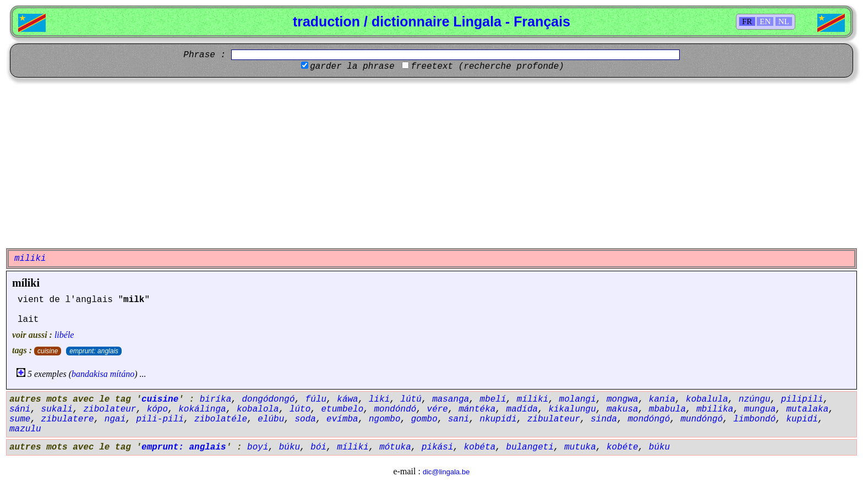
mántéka (477, 409)
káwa (347, 399)
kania (662, 399)
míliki (26, 283)
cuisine (48, 351)
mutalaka (807, 409)
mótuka (395, 447)
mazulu (25, 429)
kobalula (707, 399)
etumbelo (343, 409)
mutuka (580, 447)
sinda (604, 419)
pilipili (802, 399)
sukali (57, 409)
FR (747, 21)
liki (379, 399)
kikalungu (572, 409)
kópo (157, 409)
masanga (450, 399)
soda (305, 419)
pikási (438, 447)
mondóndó (395, 409)
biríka (216, 399)
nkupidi (498, 419)
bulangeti (530, 447)
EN (765, 21)
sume (20, 419)
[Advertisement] (431, 163)
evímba (342, 419)
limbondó (754, 419)
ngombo (385, 419)
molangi (578, 399)
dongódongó (268, 399)
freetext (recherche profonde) (487, 67)
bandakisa (90, 374)
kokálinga (202, 409)
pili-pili (160, 419)
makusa (622, 409)
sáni (20, 409)
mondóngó (649, 419)
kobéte (622, 447)
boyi (258, 447)
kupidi (802, 419)
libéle (64, 335)
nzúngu (755, 399)
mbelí (493, 399)
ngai (115, 419)
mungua (760, 409)
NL (784, 21)
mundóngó (701, 419)
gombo (424, 419)
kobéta (480, 447)
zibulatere (68, 419)
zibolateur (110, 409)
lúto (300, 409)
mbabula (667, 409)
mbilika (715, 409)
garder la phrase (352, 67)
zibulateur (554, 419)
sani (458, 419)
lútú (411, 399)
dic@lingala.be (446, 472)
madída (522, 409)
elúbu (271, 419)
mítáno (122, 374)
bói (318, 447)
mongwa (622, 399)
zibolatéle (221, 419)
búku (290, 447)
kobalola (258, 409)
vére (438, 409)
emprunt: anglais (94, 351)
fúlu (316, 399)
